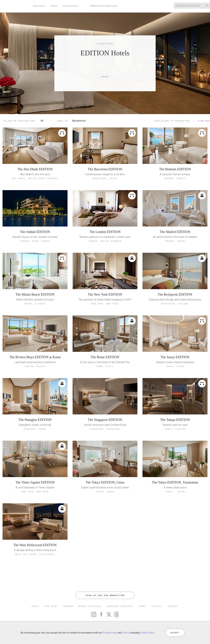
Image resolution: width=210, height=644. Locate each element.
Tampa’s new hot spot (175, 425)
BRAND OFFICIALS (90, 606)
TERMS (142, 606)
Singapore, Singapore (105, 429)
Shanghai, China (35, 429)
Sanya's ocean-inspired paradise (175, 362)
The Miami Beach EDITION (35, 294)
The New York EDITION (105, 294)
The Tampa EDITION (175, 420)
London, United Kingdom (105, 241)
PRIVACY (157, 606)
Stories (54, 6)
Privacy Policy (110, 633)
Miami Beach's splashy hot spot (35, 300)
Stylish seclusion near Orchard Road (105, 425)
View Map (204, 121)
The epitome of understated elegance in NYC (105, 300)
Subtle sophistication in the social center (105, 488)
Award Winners (70, 6)
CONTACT (173, 606)
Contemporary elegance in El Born (105, 174)
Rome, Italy (105, 366)
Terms (126, 633)
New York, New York (105, 304)
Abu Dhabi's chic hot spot (35, 174)
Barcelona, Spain (105, 178)
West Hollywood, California (35, 554)
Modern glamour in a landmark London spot (105, 237)
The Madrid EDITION (175, 232)
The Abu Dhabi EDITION (35, 169)
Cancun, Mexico (35, 366)
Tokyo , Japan (175, 492)
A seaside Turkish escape (175, 174)
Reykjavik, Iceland (175, 304)
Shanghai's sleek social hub (35, 425)
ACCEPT (175, 633)
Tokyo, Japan (105, 492)
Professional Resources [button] (192, 6)
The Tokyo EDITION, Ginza (105, 482)
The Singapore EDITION (105, 420)
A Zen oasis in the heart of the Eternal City (105, 362)
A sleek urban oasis (175, 488)
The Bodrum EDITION (175, 169)
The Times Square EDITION (35, 482)
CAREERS (68, 606)
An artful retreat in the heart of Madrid (175, 237)
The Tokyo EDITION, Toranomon (175, 482)
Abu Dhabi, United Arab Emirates (35, 178)
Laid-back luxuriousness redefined (35, 362)
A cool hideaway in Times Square (35, 488)
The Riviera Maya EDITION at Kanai (35, 357)
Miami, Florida (35, 304)
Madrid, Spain (175, 241)
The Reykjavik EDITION (175, 294)
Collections (105, 44)
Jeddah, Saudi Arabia (35, 241)
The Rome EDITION (105, 357)
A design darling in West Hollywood (35, 550)
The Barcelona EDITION (105, 169)
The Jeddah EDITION (35, 232)
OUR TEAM (51, 606)
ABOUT (35, 606)
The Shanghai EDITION (35, 420)
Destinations (39, 6)
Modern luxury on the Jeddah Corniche (35, 237)
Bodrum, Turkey (175, 178)
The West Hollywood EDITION (35, 545)
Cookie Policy (147, 633)
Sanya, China (175, 366)
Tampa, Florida (175, 429)
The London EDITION (105, 232)
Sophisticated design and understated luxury (175, 300)
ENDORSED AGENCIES (120, 606)
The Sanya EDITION (175, 357)
